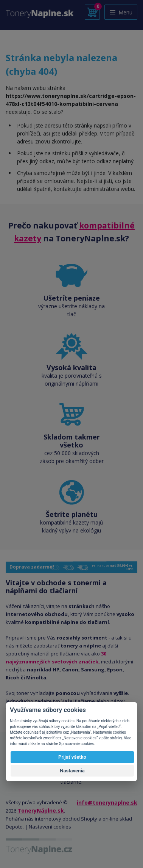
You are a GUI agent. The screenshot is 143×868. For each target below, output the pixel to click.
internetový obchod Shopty (66, 819)
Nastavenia (72, 771)
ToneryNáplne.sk (41, 811)
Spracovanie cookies (76, 744)
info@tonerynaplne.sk (107, 803)
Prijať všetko (72, 757)
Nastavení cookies (50, 827)
